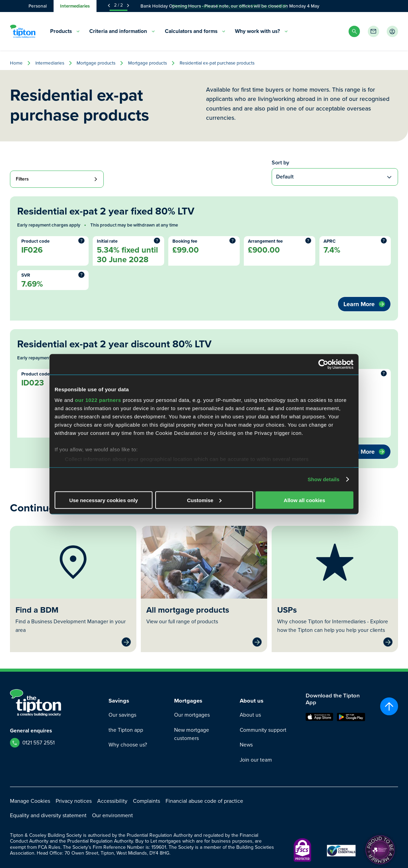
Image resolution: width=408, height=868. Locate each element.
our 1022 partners (98, 400)
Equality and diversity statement (48, 815)
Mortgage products (96, 63)
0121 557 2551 (38, 743)
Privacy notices (74, 801)
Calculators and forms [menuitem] (195, 31)
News (246, 745)
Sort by (280, 163)
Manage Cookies (30, 801)
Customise (204, 500)
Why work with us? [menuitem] (261, 31)
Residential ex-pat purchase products (217, 63)
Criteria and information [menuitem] (122, 31)
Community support (263, 730)
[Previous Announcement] (109, 5)
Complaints (146, 801)
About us (250, 715)
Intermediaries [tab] (75, 6)
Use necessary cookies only (103, 500)
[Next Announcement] (128, 5)
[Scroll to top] (389, 706)
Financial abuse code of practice (204, 801)
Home (16, 63)
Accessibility (112, 801)
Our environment (112, 815)
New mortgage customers (192, 734)
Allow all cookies (304, 500)
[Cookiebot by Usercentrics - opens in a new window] (323, 364)
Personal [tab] (38, 6)
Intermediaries (50, 63)
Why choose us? (128, 745)
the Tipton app (126, 730)
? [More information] (81, 241)
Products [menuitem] (65, 31)
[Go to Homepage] (23, 31)
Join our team (256, 760)
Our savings (122, 715)
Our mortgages (192, 715)
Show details (324, 479)
